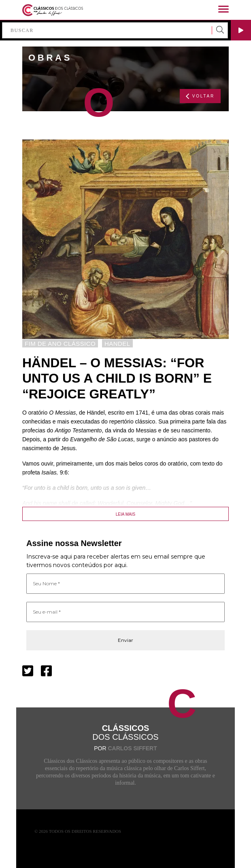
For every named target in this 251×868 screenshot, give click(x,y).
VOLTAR (200, 96)
